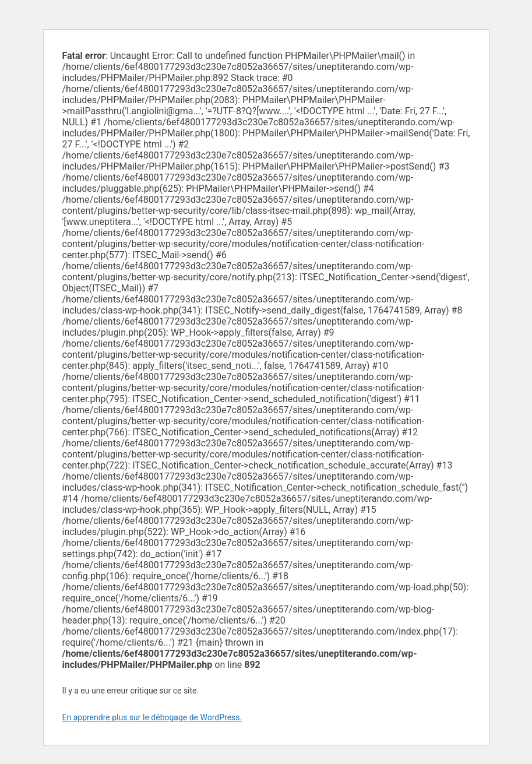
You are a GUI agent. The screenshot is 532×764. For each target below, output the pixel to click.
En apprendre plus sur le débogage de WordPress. (152, 717)
